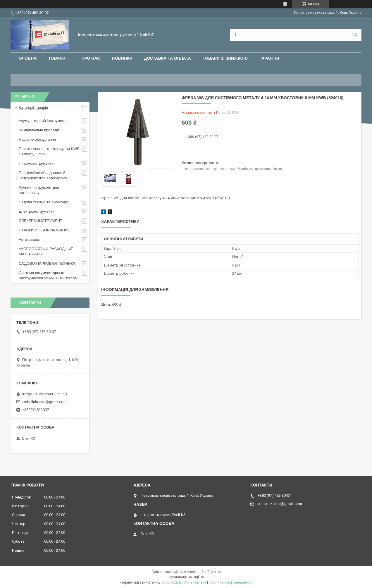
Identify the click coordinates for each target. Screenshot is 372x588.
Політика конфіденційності (231, 582)
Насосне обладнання (37, 139)
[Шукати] (356, 35)
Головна (26, 58)
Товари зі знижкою (225, 58)
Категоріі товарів (33, 108)
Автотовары (29, 239)
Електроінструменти (37, 211)
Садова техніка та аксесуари (44, 202)
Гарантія (269, 58)
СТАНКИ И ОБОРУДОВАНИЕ (44, 230)
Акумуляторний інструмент (42, 121)
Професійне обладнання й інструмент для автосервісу (43, 175)
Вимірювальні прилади (39, 130)
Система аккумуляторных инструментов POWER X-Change (48, 275)
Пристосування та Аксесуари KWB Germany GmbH (49, 151)
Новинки (122, 58)
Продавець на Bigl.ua (186, 577)
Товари (57, 58)
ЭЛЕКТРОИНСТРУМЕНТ (41, 221)
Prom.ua (214, 572)
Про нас (91, 58)
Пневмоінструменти (36, 163)
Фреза (107, 198)
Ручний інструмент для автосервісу (39, 190)
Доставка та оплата (167, 58)
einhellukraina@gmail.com (44, 402)
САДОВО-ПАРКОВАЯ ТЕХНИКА (47, 263)
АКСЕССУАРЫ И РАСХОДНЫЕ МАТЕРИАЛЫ (46, 251)
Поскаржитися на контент (185, 582)
